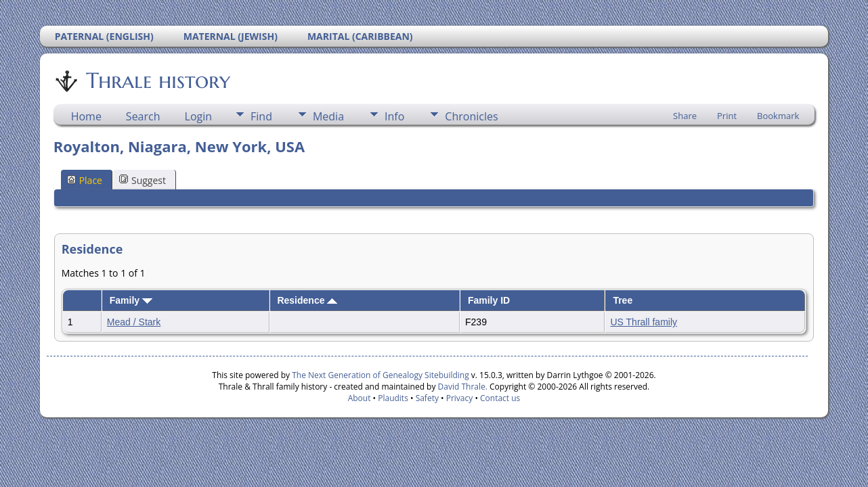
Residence (307, 300)
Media (328, 116)
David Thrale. (461, 387)
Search (143, 116)
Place (85, 180)
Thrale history (157, 80)
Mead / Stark (134, 322)
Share (685, 116)
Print (727, 116)
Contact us (500, 398)
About (360, 398)
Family (131, 300)
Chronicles (471, 116)
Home (86, 116)
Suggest (143, 180)
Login (199, 116)
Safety (427, 398)
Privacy (460, 398)
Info (394, 116)
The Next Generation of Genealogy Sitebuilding (381, 375)
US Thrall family (644, 322)
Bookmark (778, 116)
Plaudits (393, 398)
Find (261, 116)
